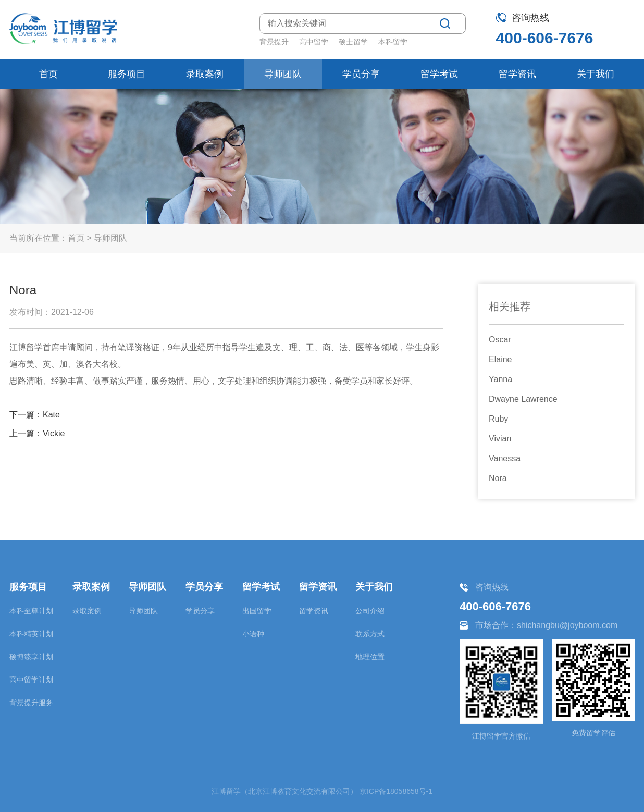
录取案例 (205, 74)
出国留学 (257, 611)
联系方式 (370, 634)
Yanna (500, 379)
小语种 (253, 634)
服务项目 (127, 74)
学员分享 (361, 74)
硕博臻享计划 (31, 657)
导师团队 (283, 74)
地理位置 (370, 657)
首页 (48, 74)
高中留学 (314, 42)
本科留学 (393, 42)
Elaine (500, 359)
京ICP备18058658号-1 (396, 791)
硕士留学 (353, 42)
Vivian (500, 439)
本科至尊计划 (31, 611)
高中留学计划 (31, 680)
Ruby (498, 419)
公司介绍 (370, 611)
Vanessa (505, 458)
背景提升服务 (31, 703)
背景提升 (274, 42)
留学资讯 (517, 74)
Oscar (500, 340)
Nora (498, 478)
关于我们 (596, 74)
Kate (51, 415)
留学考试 (439, 74)
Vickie (54, 433)
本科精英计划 (31, 634)
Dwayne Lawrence (523, 399)
